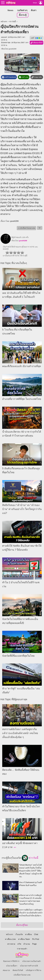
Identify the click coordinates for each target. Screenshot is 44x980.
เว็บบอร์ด (19, 934)
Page (34, 944)
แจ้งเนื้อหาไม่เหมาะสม (22, 975)
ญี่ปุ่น (3, 84)
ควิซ (19, 944)
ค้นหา (34, 10)
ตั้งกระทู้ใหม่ (22, 925)
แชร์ (36, 38)
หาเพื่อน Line (10, 939)
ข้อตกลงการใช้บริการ (11, 961)
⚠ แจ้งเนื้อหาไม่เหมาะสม (27, 228)
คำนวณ (27, 944)
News (11, 10)
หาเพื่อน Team (24, 939)
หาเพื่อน (28, 934)
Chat (36, 934)
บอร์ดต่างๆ (22, 10)
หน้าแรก (4, 22)
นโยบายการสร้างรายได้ (29, 966)
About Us (6, 970)
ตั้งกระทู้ (23, 15)
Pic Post (36, 939)
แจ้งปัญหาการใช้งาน (33, 970)
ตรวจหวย (11, 944)
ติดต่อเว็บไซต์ (18, 970)
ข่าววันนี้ (13, 22)
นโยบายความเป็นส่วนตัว (32, 961)
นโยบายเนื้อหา (12, 966)
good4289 (12, 49)
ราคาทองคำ (22, 949)
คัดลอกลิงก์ (36, 43)
